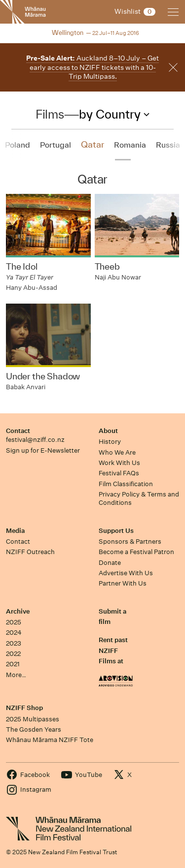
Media (15, 531)
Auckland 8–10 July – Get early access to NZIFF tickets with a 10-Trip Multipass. (92, 67)
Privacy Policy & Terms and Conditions (139, 498)
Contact (18, 431)
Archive (18, 611)
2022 (13, 654)
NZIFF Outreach (30, 552)
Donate (110, 563)
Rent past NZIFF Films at (113, 651)
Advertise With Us (126, 573)
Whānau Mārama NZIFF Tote (50, 740)
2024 (14, 633)
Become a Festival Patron (136, 552)
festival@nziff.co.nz (35, 440)
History (110, 442)
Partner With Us (123, 583)
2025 (14, 622)
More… (16, 675)
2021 (13, 664)
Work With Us (119, 463)
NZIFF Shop (24, 708)
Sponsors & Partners (130, 542)
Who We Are (117, 452)
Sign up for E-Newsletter (43, 450)
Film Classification (126, 484)
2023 (14, 643)
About (108, 431)
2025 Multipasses (33, 719)
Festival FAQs (119, 473)
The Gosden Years (34, 729)
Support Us (116, 531)
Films (50, 114)
